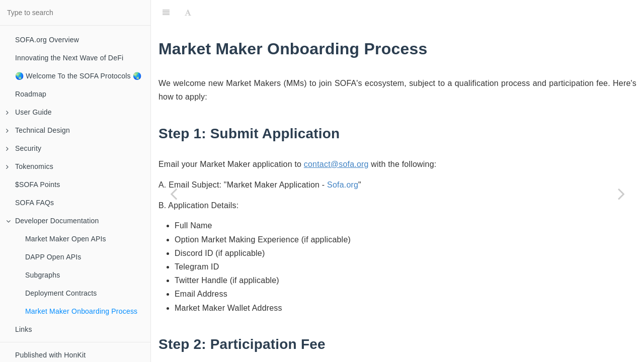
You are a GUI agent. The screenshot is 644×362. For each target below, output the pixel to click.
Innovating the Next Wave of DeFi (69, 58)
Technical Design (38, 130)
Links (24, 329)
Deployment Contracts (61, 293)
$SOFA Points (38, 185)
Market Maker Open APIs (66, 239)
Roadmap (31, 94)
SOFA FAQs (34, 203)
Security (24, 148)
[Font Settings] (188, 13)
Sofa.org (343, 185)
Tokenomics (30, 166)
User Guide (29, 112)
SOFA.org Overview (47, 40)
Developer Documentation (52, 221)
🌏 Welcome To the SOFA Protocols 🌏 (78, 76)
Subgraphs (43, 275)
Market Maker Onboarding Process (81, 311)
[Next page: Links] (621, 194)
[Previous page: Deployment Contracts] (174, 194)
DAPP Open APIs (53, 257)
